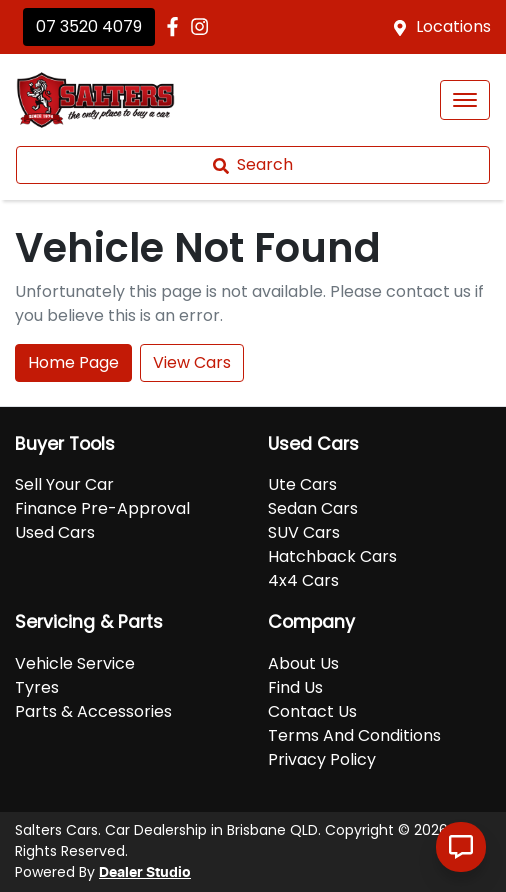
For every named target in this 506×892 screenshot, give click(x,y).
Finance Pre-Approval (102, 508)
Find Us (295, 687)
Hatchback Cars (332, 556)
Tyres (37, 687)
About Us (303, 663)
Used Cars (55, 532)
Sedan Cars (313, 508)
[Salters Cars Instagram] (203, 26)
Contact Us (312, 711)
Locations (453, 26)
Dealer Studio (145, 873)
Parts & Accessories (93, 711)
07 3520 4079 (89, 26)
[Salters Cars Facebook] (176, 26)
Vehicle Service (75, 663)
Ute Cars (302, 484)
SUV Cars (304, 532)
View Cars (192, 362)
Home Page (73, 362)
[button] (465, 100)
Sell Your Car (64, 484)
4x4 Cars (303, 580)
